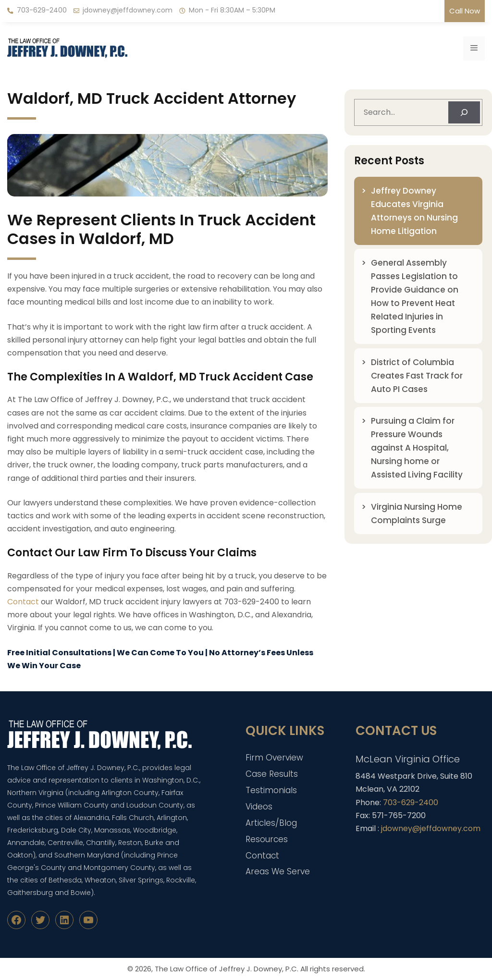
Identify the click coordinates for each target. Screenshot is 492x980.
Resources (267, 839)
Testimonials (271, 790)
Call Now (465, 11)
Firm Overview (274, 758)
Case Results (272, 774)
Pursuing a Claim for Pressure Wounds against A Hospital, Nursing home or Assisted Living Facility (417, 448)
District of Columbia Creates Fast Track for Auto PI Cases (417, 376)
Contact (23, 602)
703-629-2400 (42, 10)
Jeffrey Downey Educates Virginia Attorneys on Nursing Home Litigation (414, 211)
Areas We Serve (278, 871)
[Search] (464, 112)
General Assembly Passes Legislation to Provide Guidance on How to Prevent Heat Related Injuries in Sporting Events (415, 296)
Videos (259, 807)
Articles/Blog (271, 823)
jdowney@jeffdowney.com (128, 10)
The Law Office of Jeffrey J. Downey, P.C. (227, 969)
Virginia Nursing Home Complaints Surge (417, 514)
